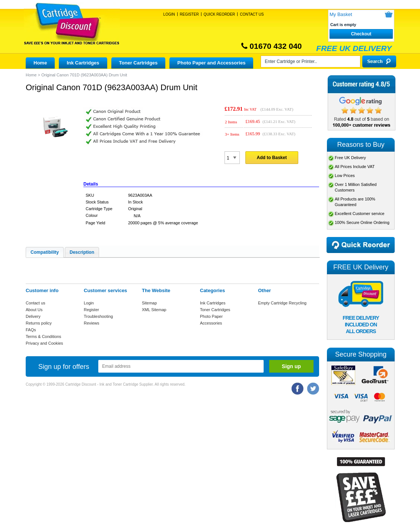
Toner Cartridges (139, 63)
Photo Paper (211, 316)
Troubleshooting (98, 316)
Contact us (36, 303)
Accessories (211, 323)
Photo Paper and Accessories (211, 63)
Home (40, 63)
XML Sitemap (154, 310)
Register (189, 14)
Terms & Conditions (43, 336)
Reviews (92, 323)
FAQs (31, 330)
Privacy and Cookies (44, 343)
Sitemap (149, 303)
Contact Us (252, 14)
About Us (34, 310)
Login (169, 14)
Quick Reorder (219, 14)
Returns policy (39, 323)
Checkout (361, 34)
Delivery (33, 316)
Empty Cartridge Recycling (282, 303)
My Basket (341, 14)
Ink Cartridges (83, 63)
